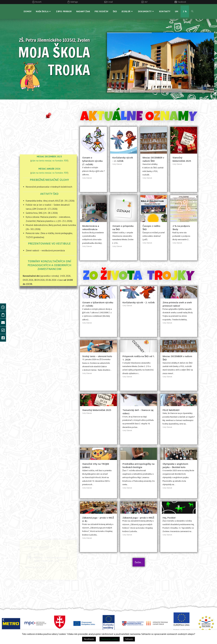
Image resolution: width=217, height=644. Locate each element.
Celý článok (87, 178)
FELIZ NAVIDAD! (171, 410)
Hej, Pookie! (169, 518)
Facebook (182, 2)
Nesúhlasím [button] (89, 639)
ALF (146, 2)
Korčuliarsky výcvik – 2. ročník (139, 302)
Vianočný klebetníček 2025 (97, 410)
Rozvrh (38, 2)
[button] (3, 620)
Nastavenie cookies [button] (110, 639)
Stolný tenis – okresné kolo (97, 356)
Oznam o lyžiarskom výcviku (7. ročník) (92, 161)
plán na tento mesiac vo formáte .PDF (49, 161)
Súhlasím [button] (129, 639)
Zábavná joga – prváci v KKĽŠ (138, 518)
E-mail (110, 2)
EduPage (74, 2)
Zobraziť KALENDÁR (34, 333)
